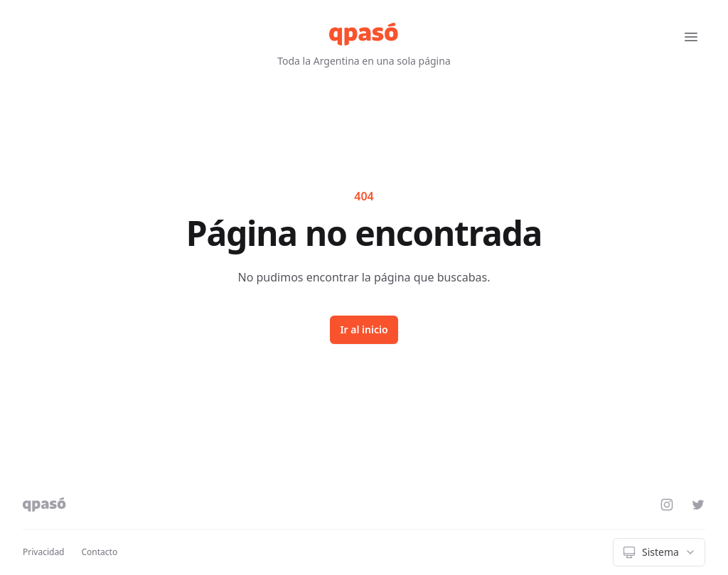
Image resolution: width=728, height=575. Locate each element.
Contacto (100, 552)
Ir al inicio (364, 329)
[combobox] (659, 552)
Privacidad (44, 552)
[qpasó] (364, 34)
